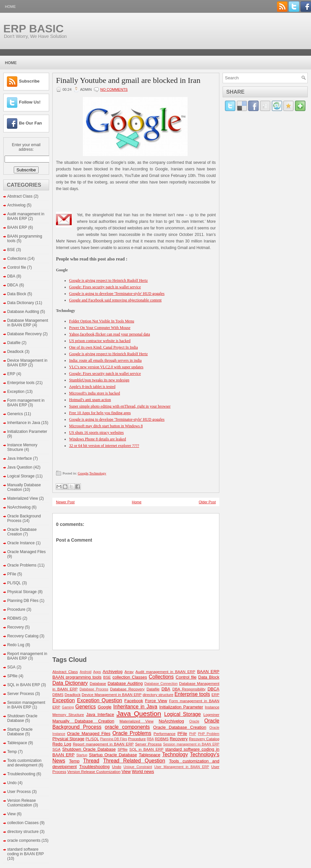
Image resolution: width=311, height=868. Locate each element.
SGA (11, 667)
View (11, 814)
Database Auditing (23, 312)
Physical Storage (22, 592)
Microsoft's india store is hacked (94, 393)
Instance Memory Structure (22, 447)
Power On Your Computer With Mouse (100, 328)
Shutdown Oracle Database (22, 718)
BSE (11, 250)
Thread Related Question (134, 761)
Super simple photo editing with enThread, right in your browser (120, 406)
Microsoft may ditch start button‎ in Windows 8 (106, 426)
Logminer (211, 714)
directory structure (23, 832)
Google (83, 473)
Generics (15, 414)
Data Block (17, 294)
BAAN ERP (17, 227)
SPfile (12, 676)
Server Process (21, 694)
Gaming (68, 707)
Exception (16, 392)
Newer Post (65, 502)
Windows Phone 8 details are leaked (98, 439)
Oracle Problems (22, 565)
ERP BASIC (34, 29)
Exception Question (100, 700)
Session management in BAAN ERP (26, 705)
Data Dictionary (21, 303)
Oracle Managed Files (26, 552)
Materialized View (23, 498)
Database (98, 683)
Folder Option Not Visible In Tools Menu (102, 321)
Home (10, 7)
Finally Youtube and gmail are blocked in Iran (128, 80)
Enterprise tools (21, 383)
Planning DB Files (23, 601)
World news (143, 772)
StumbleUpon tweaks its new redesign (99, 380)
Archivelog (16, 205)
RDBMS (14, 618)
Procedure (16, 609)
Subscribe (29, 81)
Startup (82, 755)
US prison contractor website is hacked (100, 341)
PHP (193, 734)
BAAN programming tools (77, 677)
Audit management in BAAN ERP (26, 216)
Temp (12, 752)
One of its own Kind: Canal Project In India (103, 347)
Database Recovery (24, 334)
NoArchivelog (19, 507)
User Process (19, 792)
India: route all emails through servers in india (105, 360)
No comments (114, 89)
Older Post (207, 502)
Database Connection (161, 684)
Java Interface (19, 458)
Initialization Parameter (27, 432)
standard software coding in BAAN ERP (26, 852)
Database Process (94, 689)
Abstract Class (20, 196)
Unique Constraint (138, 767)
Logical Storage (21, 476)
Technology (98, 473)
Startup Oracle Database (20, 732)
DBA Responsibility (189, 689)
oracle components (24, 840)
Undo (12, 783)
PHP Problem (209, 734)
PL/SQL (14, 583)
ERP (11, 374)
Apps (97, 672)
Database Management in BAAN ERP (28, 323)
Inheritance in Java (24, 423)
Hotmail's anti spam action (90, 400)
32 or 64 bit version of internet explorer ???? (104, 446)
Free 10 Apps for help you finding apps (100, 413)
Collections (17, 259)
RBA (150, 739)
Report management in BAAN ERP (103, 744)
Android (85, 672)
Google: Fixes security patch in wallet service (105, 287)
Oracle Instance (21, 543)
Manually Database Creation (83, 721)
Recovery (16, 627)
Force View (156, 701)
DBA (11, 276)
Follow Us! (30, 102)
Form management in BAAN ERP (26, 403)
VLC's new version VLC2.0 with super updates (106, 367)
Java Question (20, 467)
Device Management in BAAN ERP (111, 694)
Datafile (14, 343)
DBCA (13, 285)
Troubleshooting (21, 774)
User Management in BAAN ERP (182, 767)
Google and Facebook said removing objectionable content (115, 300)
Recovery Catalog (23, 636)
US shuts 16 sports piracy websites (96, 433)
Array (129, 672)
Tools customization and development (24, 763)
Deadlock (15, 352)
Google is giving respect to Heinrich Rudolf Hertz (108, 280)
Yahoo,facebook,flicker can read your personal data (110, 334)
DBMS (58, 694)
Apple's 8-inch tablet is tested (92, 387)
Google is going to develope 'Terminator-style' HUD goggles (117, 294)
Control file (17, 267)
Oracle (194, 721)
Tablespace (17, 743)
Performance (165, 733)
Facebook (134, 701)
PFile (12, 574)
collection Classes (23, 823)
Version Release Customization (21, 803)
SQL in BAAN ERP (24, 685)
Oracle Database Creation (22, 532)
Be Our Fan (30, 123)
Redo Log (16, 645)
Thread (91, 761)
